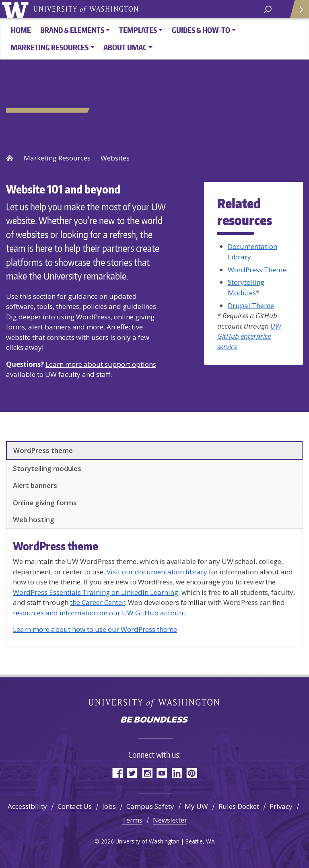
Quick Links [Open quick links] (297, 12)
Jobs (109, 806)
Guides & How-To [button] (201, 30)
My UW (196, 806)
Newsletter (170, 820)
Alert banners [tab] (35, 485)
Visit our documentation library (157, 572)
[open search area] (268, 9)
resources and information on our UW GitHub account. (100, 613)
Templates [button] (138, 30)
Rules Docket (239, 806)
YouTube (162, 773)
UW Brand (10, 158)
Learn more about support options (101, 364)
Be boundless (154, 720)
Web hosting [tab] (34, 519)
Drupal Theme (251, 305)
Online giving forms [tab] (45, 503)
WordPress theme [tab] (43, 450)
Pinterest (192, 773)
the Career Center (97, 602)
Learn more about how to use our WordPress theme (95, 629)
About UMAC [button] (125, 47)
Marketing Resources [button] (50, 47)
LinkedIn (177, 773)
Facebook (117, 773)
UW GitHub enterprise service (249, 336)
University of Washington (17, 9)
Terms (132, 820)
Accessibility (27, 806)
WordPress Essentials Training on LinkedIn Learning (96, 592)
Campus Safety (150, 806)
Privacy (281, 806)
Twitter (132, 773)
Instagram (147, 773)
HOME (21, 30)
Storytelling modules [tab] (47, 468)
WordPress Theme (257, 270)
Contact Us (75, 806)
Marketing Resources (57, 158)
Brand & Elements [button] (72, 30)
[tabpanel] (154, 587)
